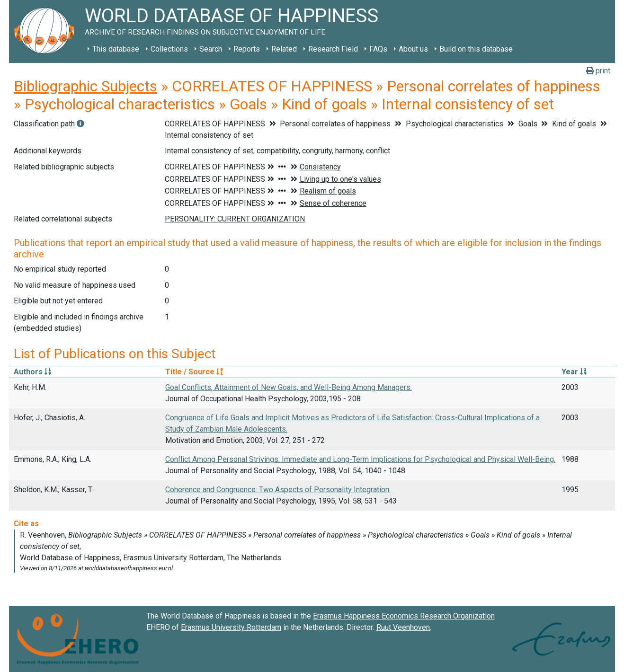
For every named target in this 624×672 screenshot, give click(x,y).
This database (116, 49)
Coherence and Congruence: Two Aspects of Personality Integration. (278, 490)
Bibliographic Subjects (85, 86)
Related (284, 49)
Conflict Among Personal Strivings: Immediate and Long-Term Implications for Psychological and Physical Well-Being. (360, 459)
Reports (247, 49)
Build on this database (476, 49)
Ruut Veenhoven (403, 627)
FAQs (378, 49)
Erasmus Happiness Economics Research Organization (404, 616)
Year (574, 372)
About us (413, 49)
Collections (169, 49)
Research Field (333, 49)
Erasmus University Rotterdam (231, 627)
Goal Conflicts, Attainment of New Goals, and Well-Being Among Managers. (289, 387)
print (598, 71)
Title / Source (194, 372)
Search (211, 49)
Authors (32, 372)
